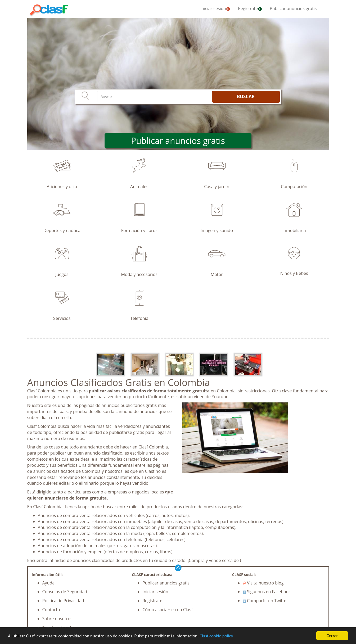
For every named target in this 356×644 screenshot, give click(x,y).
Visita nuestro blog (263, 583)
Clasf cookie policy (216, 636)
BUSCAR (246, 96)
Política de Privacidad (63, 601)
